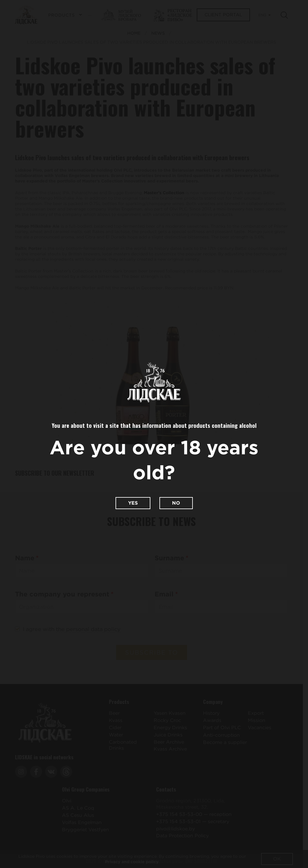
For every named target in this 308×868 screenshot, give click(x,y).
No (176, 503)
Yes (133, 503)
